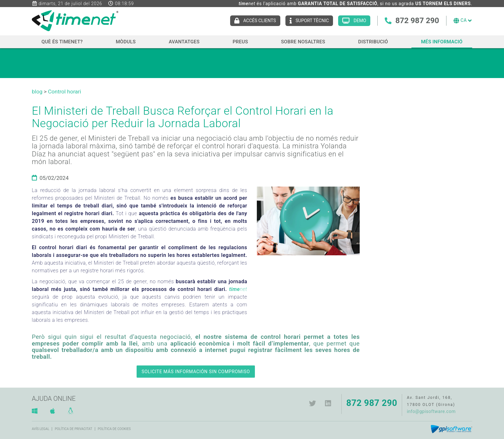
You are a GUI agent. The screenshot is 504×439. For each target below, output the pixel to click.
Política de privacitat (73, 429)
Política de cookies (114, 429)
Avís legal (40, 429)
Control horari (64, 92)
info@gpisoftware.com (431, 411)
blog (37, 92)
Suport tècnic (312, 21)
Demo (360, 21)
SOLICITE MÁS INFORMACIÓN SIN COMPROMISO (196, 372)
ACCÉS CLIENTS (260, 21)
